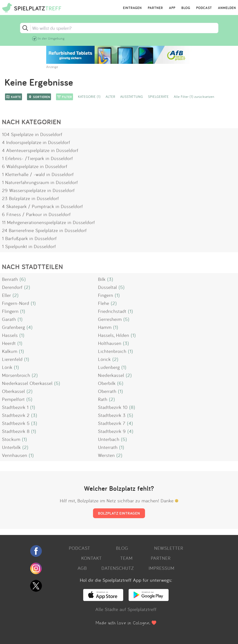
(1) (117, 295)
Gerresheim (110, 319)
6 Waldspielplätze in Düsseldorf (35, 166)
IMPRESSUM (161, 568)
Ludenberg (109, 367)
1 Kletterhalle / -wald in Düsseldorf (38, 174)
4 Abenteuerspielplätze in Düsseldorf (40, 150)
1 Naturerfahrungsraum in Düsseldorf (40, 182)
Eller (6, 295)
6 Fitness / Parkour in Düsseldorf (36, 214)
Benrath (10, 279)
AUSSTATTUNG (132, 97)
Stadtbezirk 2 (16, 415)
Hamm (105, 327)
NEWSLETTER (169, 548)
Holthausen (110, 343)
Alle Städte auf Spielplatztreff (126, 609)
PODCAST (204, 8)
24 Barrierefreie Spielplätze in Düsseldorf (44, 230)
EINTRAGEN (132, 8)
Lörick (104, 359)
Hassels (10, 335)
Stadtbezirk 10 (113, 407)
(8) (132, 407)
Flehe (104, 303)
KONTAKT (91, 558)
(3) (110, 279)
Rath (103, 399)
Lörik (7, 367)
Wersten (106, 455)
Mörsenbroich (16, 375)
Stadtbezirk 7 (112, 423)
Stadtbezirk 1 (15, 407)
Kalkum (10, 351)
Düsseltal (107, 287)
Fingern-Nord (16, 303)
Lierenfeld (12, 359)
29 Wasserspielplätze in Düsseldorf (38, 190)
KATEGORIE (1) (89, 97)
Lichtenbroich (112, 351)
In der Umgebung (51, 38)
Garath (9, 319)
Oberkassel (13, 391)
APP (172, 8)
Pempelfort (13, 399)
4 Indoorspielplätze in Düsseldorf (36, 142)
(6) (23, 279)
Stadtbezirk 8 (16, 431)
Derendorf (12, 287)
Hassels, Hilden (114, 335)
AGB (82, 568)
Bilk (102, 279)
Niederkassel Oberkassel (27, 383)
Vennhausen (15, 455)
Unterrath (108, 447)
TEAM (126, 558)
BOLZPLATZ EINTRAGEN (119, 513)
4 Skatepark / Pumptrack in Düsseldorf (42, 206)
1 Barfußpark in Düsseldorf (29, 238)
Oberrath (107, 391)
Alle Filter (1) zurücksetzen (194, 97)
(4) (30, 327)
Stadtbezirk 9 (112, 431)
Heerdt (9, 343)
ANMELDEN (227, 8)
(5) (122, 287)
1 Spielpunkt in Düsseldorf (29, 246)
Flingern (10, 311)
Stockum (11, 439)
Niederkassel (111, 375)
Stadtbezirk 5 (16, 423)
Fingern (106, 295)
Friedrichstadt (112, 311)
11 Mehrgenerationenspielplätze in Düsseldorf (48, 222)
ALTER (110, 97)
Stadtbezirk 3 (112, 415)
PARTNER (155, 8)
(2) (27, 287)
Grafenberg (13, 327)
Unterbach (109, 439)
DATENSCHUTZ (118, 568)
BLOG (186, 8)
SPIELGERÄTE (158, 97)
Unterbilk (11, 447)
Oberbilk (107, 383)
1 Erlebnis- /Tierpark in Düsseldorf (37, 158)
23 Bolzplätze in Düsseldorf (30, 198)
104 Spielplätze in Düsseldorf (32, 134)
